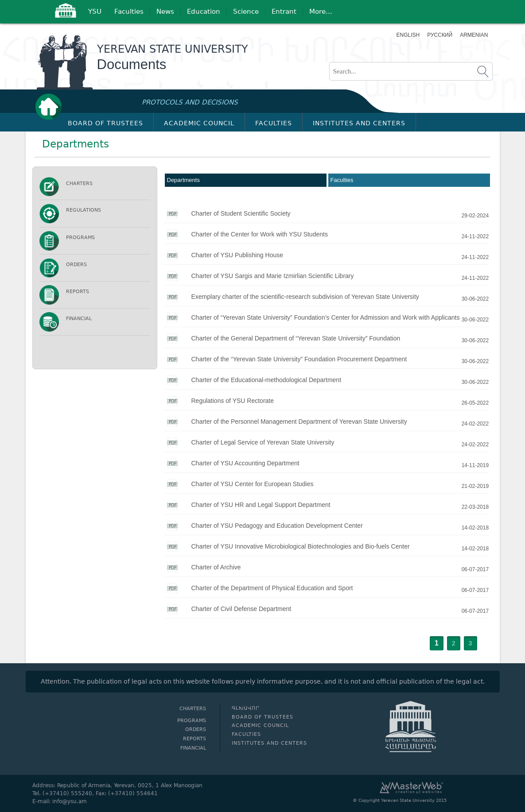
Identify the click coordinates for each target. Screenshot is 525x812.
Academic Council (199, 123)
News (165, 12)
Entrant (284, 12)
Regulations (84, 210)
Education (204, 12)
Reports (78, 292)
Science (246, 12)
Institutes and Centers (359, 123)
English (408, 35)
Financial (79, 319)
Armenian (473, 35)
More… (321, 12)
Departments (183, 180)
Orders (76, 265)
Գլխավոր (51, 106)
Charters (79, 184)
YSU (95, 12)
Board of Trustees (105, 123)
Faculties (129, 12)
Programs (80, 238)
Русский (440, 35)
